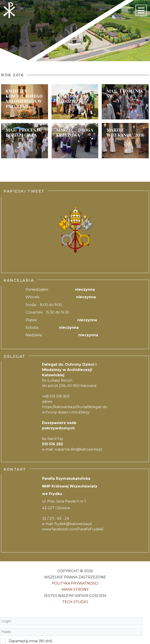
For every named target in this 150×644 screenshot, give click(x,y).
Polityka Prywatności (75, 583)
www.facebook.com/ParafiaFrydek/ (73, 529)
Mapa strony (75, 590)
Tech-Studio (75, 602)
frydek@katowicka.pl (73, 524)
